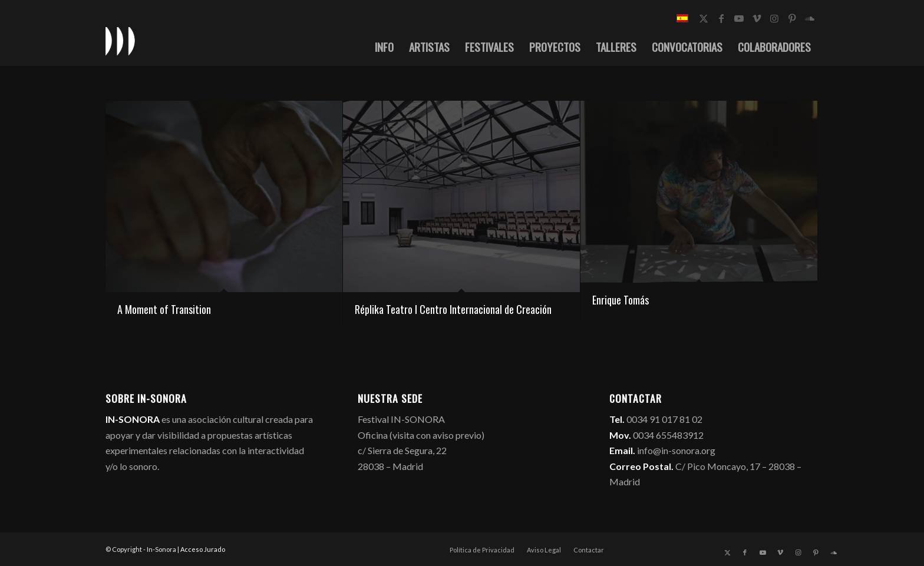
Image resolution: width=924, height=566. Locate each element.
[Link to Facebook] (721, 18)
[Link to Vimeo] (757, 18)
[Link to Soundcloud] (810, 18)
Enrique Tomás (621, 300)
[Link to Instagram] (774, 18)
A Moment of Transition (164, 309)
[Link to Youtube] (739, 18)
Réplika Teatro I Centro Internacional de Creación (453, 309)
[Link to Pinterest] (792, 18)
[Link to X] (704, 18)
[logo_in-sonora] (120, 41)
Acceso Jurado (203, 549)
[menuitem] (384, 47)
